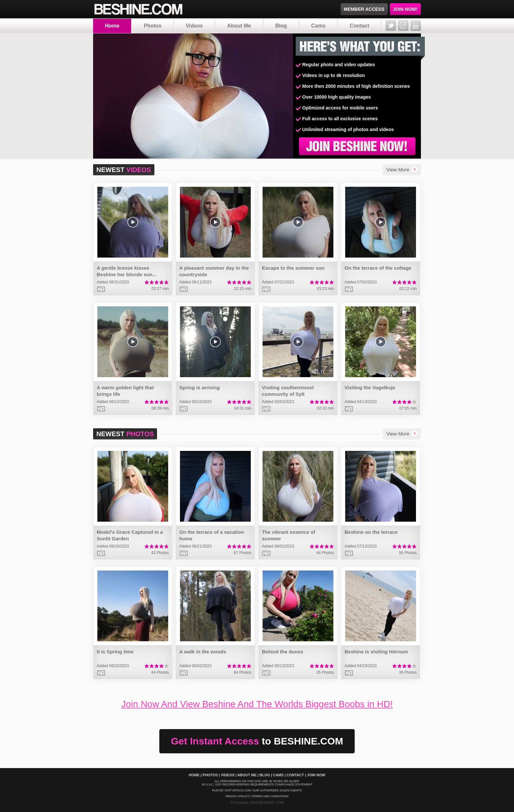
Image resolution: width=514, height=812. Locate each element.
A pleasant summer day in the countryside (214, 271)
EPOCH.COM (242, 790)
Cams (318, 26)
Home (112, 26)
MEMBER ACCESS (364, 9)
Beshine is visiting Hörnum (376, 652)
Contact (360, 26)
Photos (152, 26)
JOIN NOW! (405, 9)
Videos (194, 26)
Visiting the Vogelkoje (370, 387)
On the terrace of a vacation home (212, 535)
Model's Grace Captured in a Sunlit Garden (130, 535)
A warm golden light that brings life (125, 391)
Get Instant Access (257, 741)
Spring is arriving (199, 387)
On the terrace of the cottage (378, 268)
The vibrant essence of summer (289, 535)
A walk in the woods (203, 652)
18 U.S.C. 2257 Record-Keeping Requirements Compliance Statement (257, 784)
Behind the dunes (283, 652)
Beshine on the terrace (371, 532)
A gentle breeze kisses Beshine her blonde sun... (127, 271)
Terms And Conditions (270, 796)
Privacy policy (238, 796)
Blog (281, 26)
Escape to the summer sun (293, 268)
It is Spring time (115, 652)
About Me (239, 26)
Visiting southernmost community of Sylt (288, 391)
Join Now (316, 775)
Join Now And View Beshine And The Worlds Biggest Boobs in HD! (257, 704)
